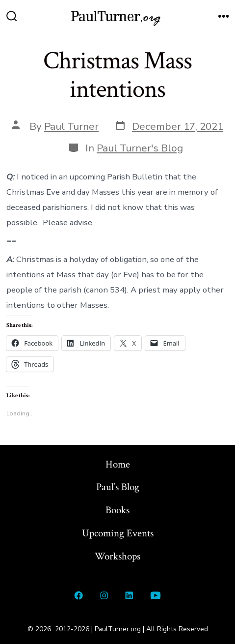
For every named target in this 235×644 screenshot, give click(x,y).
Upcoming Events (118, 533)
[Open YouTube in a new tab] (155, 595)
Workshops (117, 556)
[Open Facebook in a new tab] (79, 595)
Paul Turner (71, 126)
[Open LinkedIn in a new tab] (130, 595)
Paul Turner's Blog (140, 148)
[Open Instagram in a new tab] (104, 595)
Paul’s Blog (118, 487)
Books (117, 510)
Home (118, 464)
